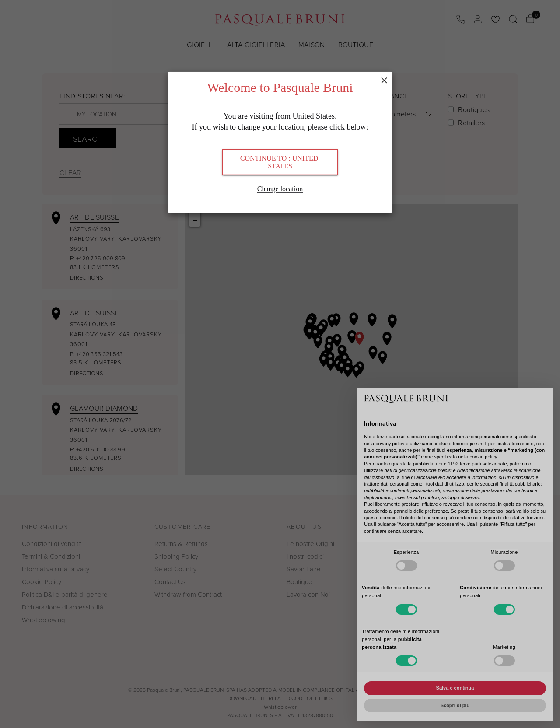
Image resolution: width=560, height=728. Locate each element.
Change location (280, 188)
